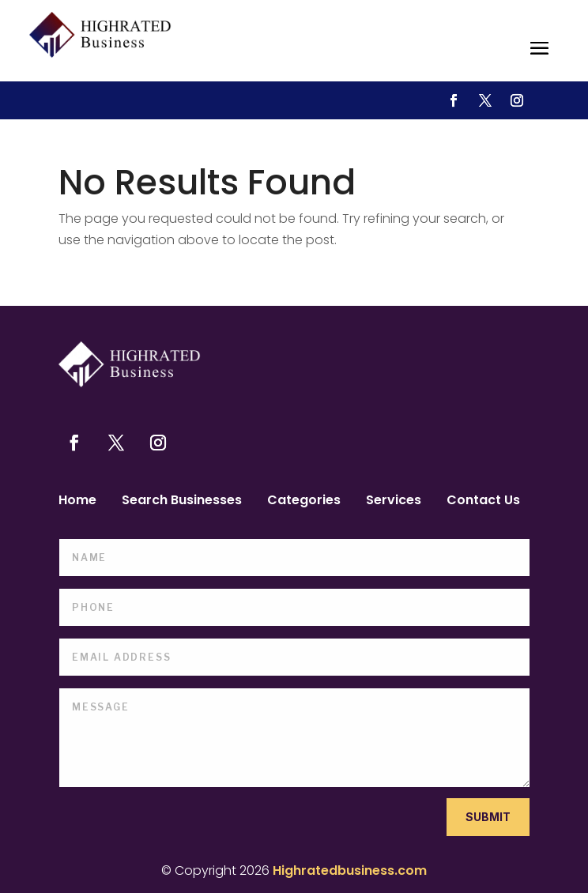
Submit (488, 817)
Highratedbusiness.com (350, 870)
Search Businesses (182, 502)
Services (394, 502)
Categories (304, 502)
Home (77, 502)
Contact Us (483, 502)
